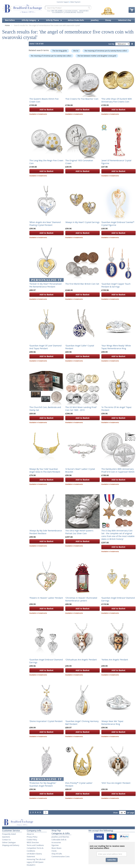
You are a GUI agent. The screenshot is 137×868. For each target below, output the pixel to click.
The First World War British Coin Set (82, 284)
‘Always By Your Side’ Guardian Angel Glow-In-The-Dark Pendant (45, 470)
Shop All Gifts (57, 854)
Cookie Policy (32, 840)
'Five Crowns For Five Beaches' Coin (82, 99)
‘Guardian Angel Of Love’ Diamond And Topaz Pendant (45, 347)
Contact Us (6, 840)
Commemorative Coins (61, 856)
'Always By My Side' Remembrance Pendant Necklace (46, 532)
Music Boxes (56, 848)
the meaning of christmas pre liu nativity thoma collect (106, 51)
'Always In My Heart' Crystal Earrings (82, 222)
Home (8, 25)
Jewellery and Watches (60, 837)
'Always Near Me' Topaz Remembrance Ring (112, 723)
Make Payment (75, 2)
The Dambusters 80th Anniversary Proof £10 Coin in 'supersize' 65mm (118, 470)
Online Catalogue (9, 842)
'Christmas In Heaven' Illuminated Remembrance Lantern (81, 599)
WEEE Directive (33, 842)
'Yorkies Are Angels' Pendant (115, 660)
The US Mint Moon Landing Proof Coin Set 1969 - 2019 (81, 409)
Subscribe (112, 860)
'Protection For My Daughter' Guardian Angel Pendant (43, 784)
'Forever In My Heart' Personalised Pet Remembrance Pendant (45, 285)
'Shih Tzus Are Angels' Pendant (116, 783)
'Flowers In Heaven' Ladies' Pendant (46, 598)
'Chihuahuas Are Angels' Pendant (81, 660)
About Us (30, 834)
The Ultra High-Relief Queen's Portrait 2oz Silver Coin (79, 532)
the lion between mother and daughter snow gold (97, 56)
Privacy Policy (32, 837)
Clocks (54, 851)
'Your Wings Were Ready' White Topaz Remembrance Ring (116, 347)
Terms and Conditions (35, 845)
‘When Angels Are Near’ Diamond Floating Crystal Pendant (45, 224)
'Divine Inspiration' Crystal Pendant (46, 721)
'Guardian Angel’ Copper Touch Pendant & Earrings (116, 285)
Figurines (55, 845)
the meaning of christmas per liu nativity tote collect (51, 56)
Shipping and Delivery (11, 845)
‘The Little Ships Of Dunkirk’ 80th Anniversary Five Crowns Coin (117, 100)
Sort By (111, 44)
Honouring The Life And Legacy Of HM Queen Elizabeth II (36, 862)
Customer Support (63, 2)
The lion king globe (60, 51)
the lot (76, 51)
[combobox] (68, 8)
